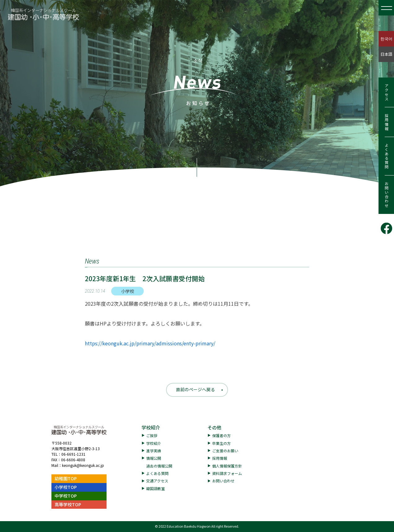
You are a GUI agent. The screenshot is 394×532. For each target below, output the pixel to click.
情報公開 (154, 458)
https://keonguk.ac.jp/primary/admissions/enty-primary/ (150, 343)
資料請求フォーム (227, 473)
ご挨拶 (152, 435)
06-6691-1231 (73, 454)
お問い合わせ (386, 195)
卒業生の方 (221, 443)
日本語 (386, 54)
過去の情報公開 (159, 466)
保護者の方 (221, 435)
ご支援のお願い (225, 451)
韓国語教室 (155, 488)
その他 (215, 427)
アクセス (386, 92)
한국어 (386, 39)
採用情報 (386, 122)
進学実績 (154, 451)
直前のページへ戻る (195, 389)
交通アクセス (157, 481)
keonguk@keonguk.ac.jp (83, 465)
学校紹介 (151, 427)
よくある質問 (386, 156)
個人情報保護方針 (227, 466)
